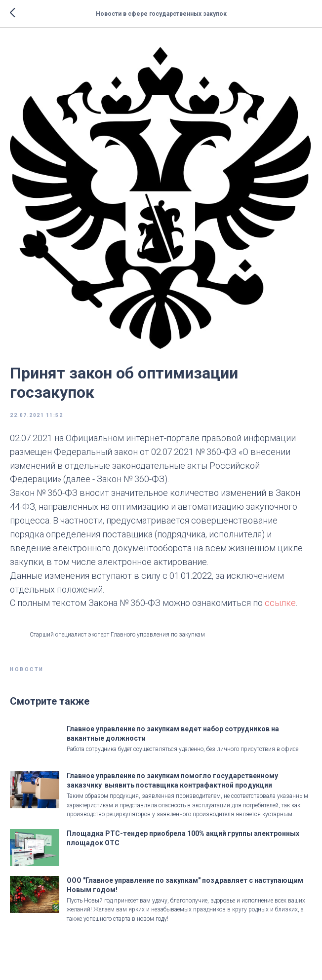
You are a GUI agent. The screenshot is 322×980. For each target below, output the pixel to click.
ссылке (280, 603)
